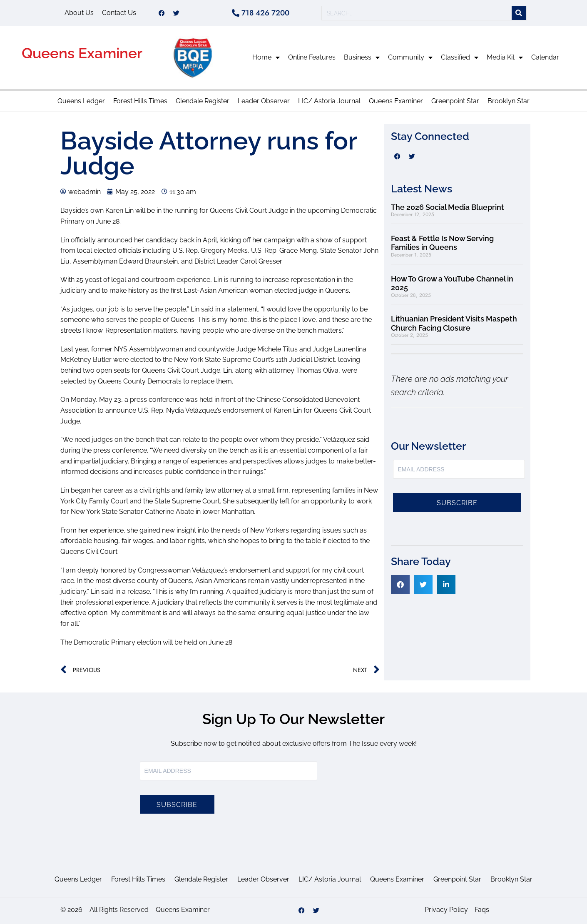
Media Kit (505, 57)
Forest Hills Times (140, 101)
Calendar (545, 57)
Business (362, 57)
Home (266, 57)
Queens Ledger (81, 101)
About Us (79, 13)
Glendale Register (203, 101)
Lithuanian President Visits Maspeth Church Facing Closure (454, 323)
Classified (460, 57)
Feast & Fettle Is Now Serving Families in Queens (442, 243)
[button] (400, 584)
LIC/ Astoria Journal (329, 101)
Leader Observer (264, 101)
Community (410, 57)
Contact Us (119, 13)
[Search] (519, 13)
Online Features (312, 57)
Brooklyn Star (509, 101)
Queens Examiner (82, 53)
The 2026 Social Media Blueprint (448, 207)
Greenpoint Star (455, 101)
